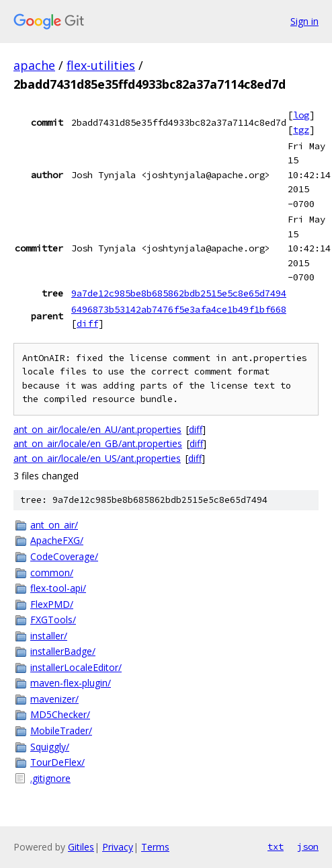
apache (34, 65)
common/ (52, 573)
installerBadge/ (63, 651)
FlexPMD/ (52, 604)
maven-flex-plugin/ (71, 683)
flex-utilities (101, 65)
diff (87, 323)
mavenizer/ (54, 699)
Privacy (118, 847)
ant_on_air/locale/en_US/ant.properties (97, 458)
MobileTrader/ (61, 731)
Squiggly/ (50, 747)
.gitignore (50, 778)
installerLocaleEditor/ (76, 667)
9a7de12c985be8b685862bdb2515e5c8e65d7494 (179, 293)
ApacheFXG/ (57, 540)
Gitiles (81, 847)
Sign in (304, 21)
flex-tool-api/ (58, 588)
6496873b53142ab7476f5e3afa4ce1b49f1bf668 (179, 309)
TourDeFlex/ (57, 762)
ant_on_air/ (54, 525)
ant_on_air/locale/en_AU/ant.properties (97, 429)
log (301, 115)
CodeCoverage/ (64, 556)
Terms (155, 847)
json (308, 846)
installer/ (49, 636)
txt (276, 846)
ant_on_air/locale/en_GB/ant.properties (98, 443)
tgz (301, 130)
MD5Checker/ (60, 714)
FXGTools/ (53, 620)
